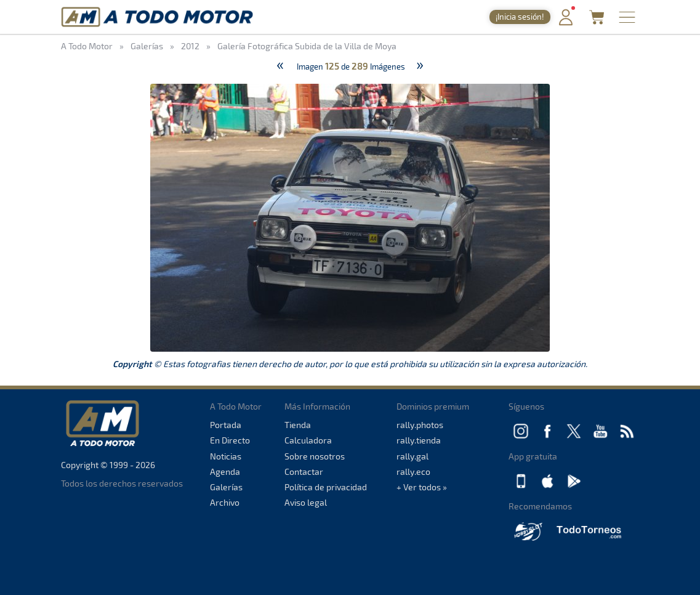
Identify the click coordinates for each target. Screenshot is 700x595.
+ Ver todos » (422, 487)
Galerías (226, 487)
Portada (226, 425)
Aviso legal (306, 502)
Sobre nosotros (315, 456)
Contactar (304, 472)
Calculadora (308, 440)
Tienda (298, 425)
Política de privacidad (326, 487)
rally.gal (412, 456)
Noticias (226, 456)
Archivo (225, 502)
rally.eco (413, 472)
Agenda (225, 472)
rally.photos (420, 425)
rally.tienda (419, 440)
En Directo (230, 440)
